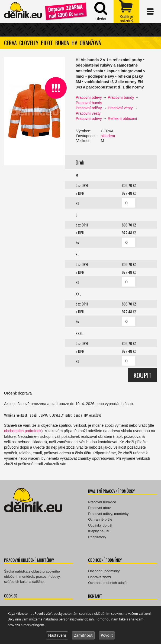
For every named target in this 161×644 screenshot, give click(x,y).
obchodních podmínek (23, 431)
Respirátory (97, 537)
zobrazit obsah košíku (126, 11)
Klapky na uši (99, 531)
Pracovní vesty (120, 108)
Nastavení (57, 635)
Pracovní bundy (121, 97)
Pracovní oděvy (89, 97)
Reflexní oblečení (123, 119)
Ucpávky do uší (100, 525)
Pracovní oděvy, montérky (108, 514)
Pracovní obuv (99, 508)
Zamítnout (83, 635)
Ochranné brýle (100, 519)
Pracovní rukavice (102, 502)
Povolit (107, 635)
